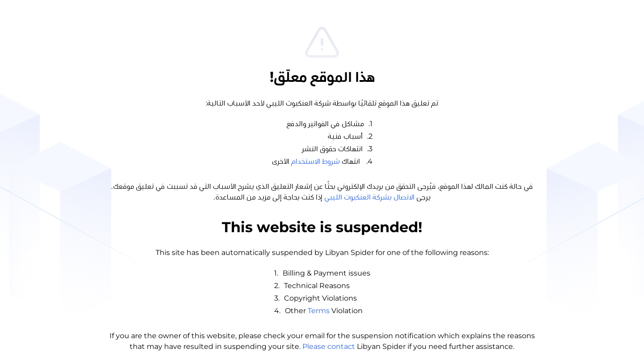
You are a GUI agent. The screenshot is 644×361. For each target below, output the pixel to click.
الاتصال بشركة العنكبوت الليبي (369, 197)
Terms (319, 311)
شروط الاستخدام (316, 161)
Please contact (329, 346)
